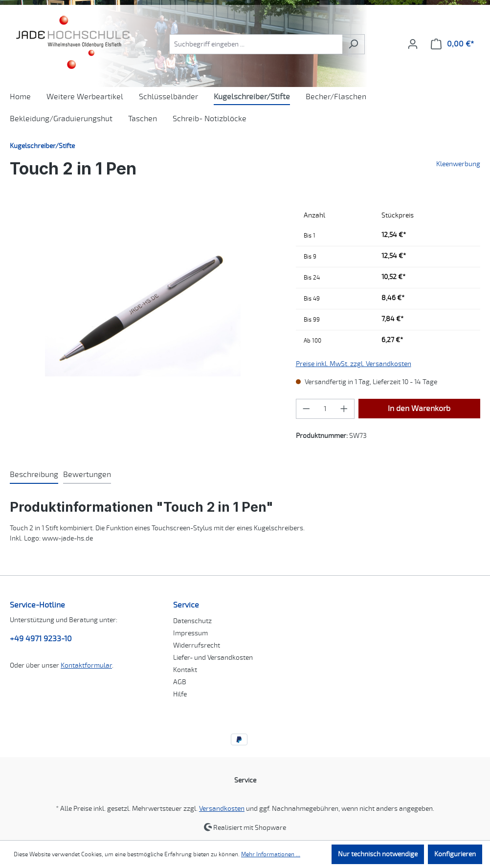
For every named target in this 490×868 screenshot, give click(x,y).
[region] (143, 311)
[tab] (34, 475)
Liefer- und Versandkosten (213, 658)
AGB (180, 682)
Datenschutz (192, 621)
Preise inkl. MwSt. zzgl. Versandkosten (354, 364)
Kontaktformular (86, 665)
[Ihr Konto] (413, 44)
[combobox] (256, 44)
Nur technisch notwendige (378, 854)
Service (186, 605)
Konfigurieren (455, 854)
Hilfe (180, 694)
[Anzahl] (325, 409)
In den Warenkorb (419, 409)
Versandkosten (222, 809)
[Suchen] (353, 44)
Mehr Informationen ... (271, 854)
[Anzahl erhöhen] (344, 409)
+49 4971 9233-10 (41, 639)
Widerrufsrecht (197, 645)
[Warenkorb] (452, 44)
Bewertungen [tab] (87, 475)
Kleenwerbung (458, 164)
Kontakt (185, 670)
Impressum (190, 633)
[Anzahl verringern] (306, 409)
